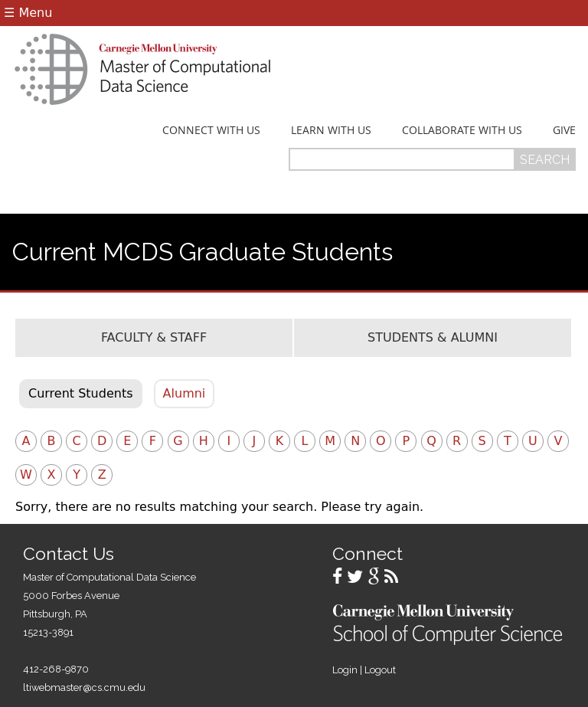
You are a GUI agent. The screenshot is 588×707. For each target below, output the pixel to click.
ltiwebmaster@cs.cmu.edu (84, 687)
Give (564, 130)
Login (345, 670)
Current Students (81, 393)
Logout (380, 670)
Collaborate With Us (462, 130)
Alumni (185, 393)
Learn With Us (331, 130)
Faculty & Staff (154, 337)
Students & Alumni (433, 337)
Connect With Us (211, 130)
